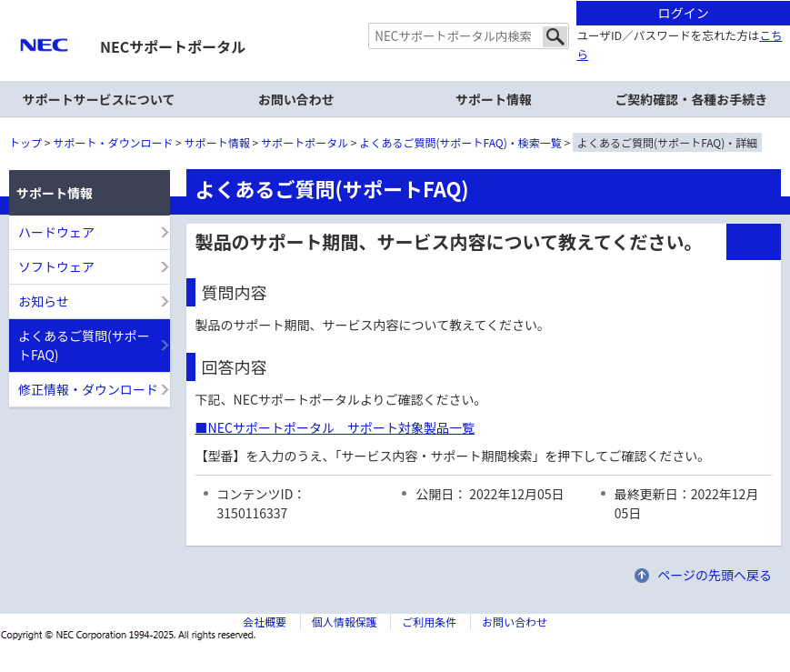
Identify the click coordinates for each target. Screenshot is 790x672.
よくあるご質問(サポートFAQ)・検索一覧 (461, 142)
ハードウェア (56, 232)
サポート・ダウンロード (113, 142)
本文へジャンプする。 (395, 1)
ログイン (684, 13)
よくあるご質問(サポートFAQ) (84, 345)
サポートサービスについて (99, 99)
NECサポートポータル (173, 46)
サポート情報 (217, 142)
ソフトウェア (56, 266)
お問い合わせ (296, 99)
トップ (25, 142)
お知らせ (44, 301)
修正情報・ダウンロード (88, 389)
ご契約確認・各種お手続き (691, 99)
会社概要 (265, 622)
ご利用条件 (429, 622)
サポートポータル (305, 142)
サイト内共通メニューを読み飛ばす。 (331, 23)
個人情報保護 (345, 622)
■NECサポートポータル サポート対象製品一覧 (335, 427)
